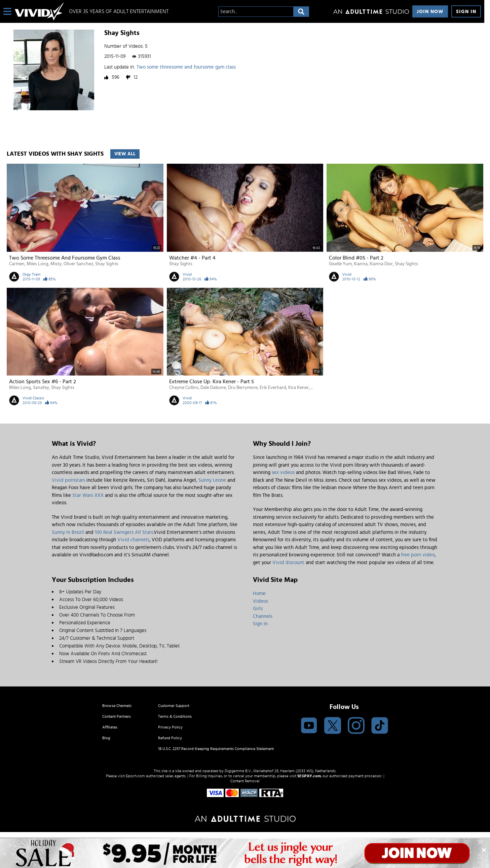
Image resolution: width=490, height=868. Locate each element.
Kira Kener (298, 388)
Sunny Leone (212, 480)
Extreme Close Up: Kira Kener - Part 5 (212, 382)
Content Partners (117, 716)
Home (259, 594)
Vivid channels (133, 540)
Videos (260, 601)
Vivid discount (288, 563)
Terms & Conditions (175, 716)
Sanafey (41, 388)
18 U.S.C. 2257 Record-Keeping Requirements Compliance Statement (216, 749)
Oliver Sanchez (78, 264)
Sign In (466, 12)
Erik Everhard (273, 388)
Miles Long (37, 264)
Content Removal (245, 781)
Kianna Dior (381, 264)
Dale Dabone (213, 388)
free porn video (418, 555)
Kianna (361, 264)
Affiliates (110, 727)
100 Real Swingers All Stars (124, 532)
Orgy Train (31, 274)
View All (125, 154)
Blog (106, 738)
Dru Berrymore (243, 388)
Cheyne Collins (184, 388)
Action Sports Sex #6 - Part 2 (43, 382)
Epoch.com (135, 776)
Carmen (17, 264)
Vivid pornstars (68, 480)
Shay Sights (107, 264)
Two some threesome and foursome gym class (186, 67)
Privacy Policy (170, 727)
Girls (258, 609)
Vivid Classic (33, 398)
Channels (263, 616)
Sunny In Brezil (68, 532)
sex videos (283, 472)
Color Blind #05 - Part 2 (356, 258)
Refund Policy (170, 738)
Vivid (187, 274)
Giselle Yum (340, 264)
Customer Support (174, 706)
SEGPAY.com (309, 776)
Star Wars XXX (88, 495)
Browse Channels (117, 706)
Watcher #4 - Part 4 (192, 258)
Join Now (430, 12)
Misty (56, 264)
